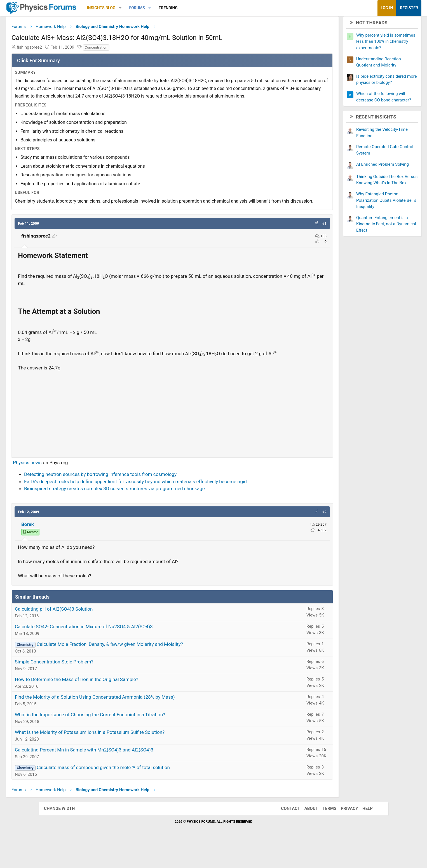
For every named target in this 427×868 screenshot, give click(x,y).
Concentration (135, 49)
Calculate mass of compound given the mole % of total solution (142, 792)
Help (362, 833)
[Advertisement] (172, 437)
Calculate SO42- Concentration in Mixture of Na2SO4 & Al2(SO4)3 (122, 651)
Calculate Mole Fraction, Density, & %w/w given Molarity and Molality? (148, 669)
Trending (207, 8)
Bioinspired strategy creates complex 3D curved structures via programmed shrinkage (153, 513)
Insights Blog (140, 8)
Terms (324, 833)
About (306, 833)
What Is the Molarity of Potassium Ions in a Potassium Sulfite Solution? (128, 757)
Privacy (344, 833)
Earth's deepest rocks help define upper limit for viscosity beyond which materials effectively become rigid (174, 506)
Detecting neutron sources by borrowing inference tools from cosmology (139, 499)
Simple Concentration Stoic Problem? (93, 686)
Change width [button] (65, 833)
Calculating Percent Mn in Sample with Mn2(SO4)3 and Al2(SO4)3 (123, 774)
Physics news (66, 487)
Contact (285, 833)
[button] (159, 8)
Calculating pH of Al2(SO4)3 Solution (92, 634)
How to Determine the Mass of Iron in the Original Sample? (115, 704)
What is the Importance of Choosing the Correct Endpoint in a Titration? (129, 739)
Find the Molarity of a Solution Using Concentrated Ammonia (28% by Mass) (133, 722)
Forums (175, 8)
